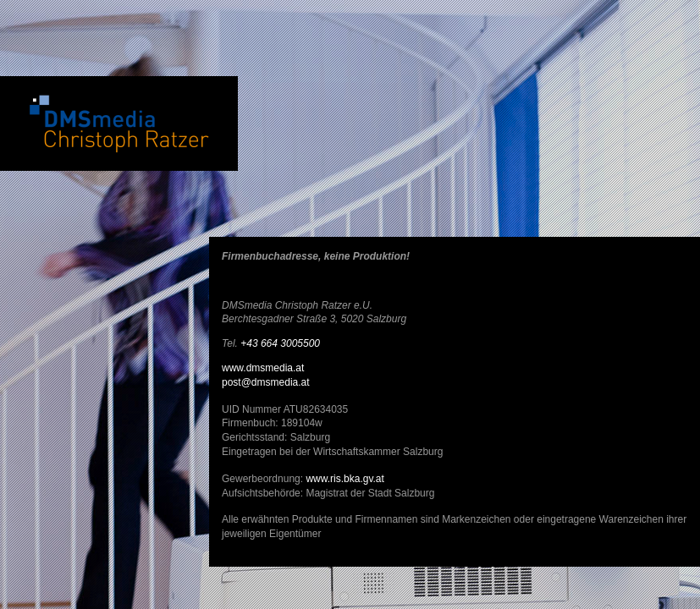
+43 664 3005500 (280, 343)
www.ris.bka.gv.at (344, 479)
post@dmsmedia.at (266, 382)
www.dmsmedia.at (263, 368)
